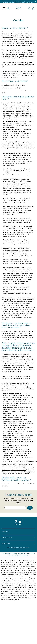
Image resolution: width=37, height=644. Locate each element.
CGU (20, 547)
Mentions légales (13, 547)
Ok (30, 508)
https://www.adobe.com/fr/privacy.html (15, 175)
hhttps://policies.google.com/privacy (14, 202)
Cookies (27, 547)
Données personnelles (18, 549)
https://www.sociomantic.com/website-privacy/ (18, 264)
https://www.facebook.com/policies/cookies (17, 222)
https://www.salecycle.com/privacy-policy (16, 244)
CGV (23, 547)
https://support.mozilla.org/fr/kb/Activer (16, 415)
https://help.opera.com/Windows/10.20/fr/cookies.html (20, 461)
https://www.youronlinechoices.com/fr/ (14, 470)
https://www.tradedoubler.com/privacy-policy (17, 293)
